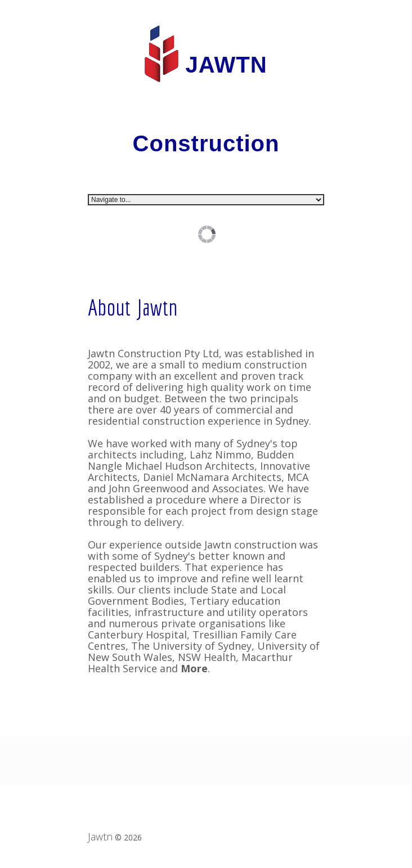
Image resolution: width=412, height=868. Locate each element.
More (194, 668)
